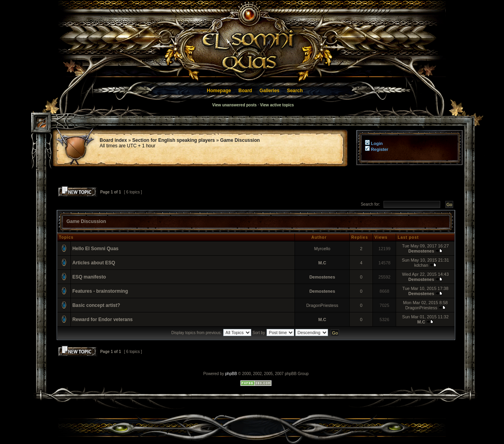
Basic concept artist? (96, 305)
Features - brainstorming (100, 291)
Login (373, 143)
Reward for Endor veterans (103, 320)
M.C (322, 263)
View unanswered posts (234, 105)
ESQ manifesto (89, 277)
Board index (113, 140)
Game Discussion (240, 140)
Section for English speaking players (174, 140)
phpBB (231, 374)
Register (377, 149)
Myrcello (322, 249)
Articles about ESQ (94, 263)
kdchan (421, 265)
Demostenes (421, 251)
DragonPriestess (322, 305)
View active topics (277, 105)
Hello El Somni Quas (95, 249)
